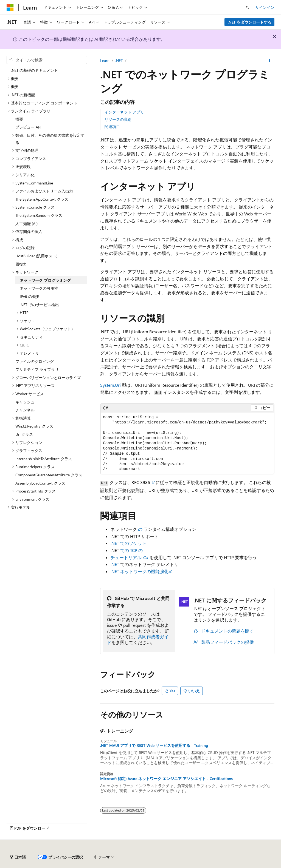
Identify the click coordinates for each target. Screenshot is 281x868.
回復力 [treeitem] (21, 264)
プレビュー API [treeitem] (28, 127)
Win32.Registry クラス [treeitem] (34, 426)
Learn (105, 60)
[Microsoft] (10, 7)
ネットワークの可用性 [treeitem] (39, 288)
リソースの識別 (118, 119)
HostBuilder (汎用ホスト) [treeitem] (36, 256)
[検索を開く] (248, 7)
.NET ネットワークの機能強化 (140, 571)
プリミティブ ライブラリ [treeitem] (37, 369)
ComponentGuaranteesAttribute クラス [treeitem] (49, 475)
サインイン (265, 7)
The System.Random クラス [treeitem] (39, 215)
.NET (119, 60)
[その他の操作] (270, 61)
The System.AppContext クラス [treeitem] (42, 199)
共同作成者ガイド (138, 639)
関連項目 (112, 126)
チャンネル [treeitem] (25, 410)
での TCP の (131, 550)
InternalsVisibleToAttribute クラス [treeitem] (44, 459)
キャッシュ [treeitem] (25, 402)
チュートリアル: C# (130, 557)
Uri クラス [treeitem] (24, 434)
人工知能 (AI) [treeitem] (26, 224)
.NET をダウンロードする (250, 22)
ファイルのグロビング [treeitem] (35, 361)
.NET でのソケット (129, 543)
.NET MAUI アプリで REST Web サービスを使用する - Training (154, 745)
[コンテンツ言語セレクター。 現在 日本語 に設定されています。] (18, 857)
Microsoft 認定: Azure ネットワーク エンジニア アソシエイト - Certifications (166, 779)
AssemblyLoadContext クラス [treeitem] (40, 483)
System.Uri (110, 385)
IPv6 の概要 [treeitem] (30, 296)
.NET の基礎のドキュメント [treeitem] (34, 70)
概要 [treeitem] (19, 119)
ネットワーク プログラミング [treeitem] (45, 280)
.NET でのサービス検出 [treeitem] (39, 305)
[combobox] (47, 60)
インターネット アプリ (124, 112)
